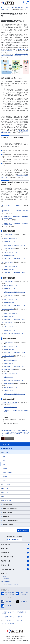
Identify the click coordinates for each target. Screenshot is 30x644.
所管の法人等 (6, 579)
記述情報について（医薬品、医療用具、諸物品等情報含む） (16, 411)
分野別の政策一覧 (8, 448)
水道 (4, 480)
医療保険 (5, 468)
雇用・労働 (5, 492)
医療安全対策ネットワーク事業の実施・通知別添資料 (15, 211)
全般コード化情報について (10, 239)
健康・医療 (5, 452)
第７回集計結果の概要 (8, 323)
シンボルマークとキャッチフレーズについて (8, 617)
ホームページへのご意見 (8, 624)
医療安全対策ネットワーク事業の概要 (12, 205)
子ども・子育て (6, 484)
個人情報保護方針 (21, 612)
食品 (4, 460)
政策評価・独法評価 (8, 525)
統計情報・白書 (15, 561)
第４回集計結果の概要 (8, 282)
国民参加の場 (15, 539)
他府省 (4, 576)
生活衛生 (5, 476)
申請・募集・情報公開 (15, 569)
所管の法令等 (15, 565)
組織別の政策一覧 (8, 505)
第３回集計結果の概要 (8, 262)
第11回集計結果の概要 (8, 383)
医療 (4, 464)
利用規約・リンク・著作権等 (8, 613)
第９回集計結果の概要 (8, 356)
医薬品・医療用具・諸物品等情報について (14, 245)
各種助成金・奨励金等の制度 (10, 509)
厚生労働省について (15, 557)
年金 (3, 496)
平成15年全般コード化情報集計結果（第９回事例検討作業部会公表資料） (15, 224)
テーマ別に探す (15, 545)
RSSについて (20, 620)
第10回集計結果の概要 (8, 370)
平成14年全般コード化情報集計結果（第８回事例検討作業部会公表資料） (15, 217)
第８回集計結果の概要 (8, 342)
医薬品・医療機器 (8, 472)
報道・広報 (15, 549)
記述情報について (8, 377)
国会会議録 (6, 517)
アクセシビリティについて (22, 617)
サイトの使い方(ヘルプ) (8, 620)
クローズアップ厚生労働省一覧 (10, 584)
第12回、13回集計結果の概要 (10, 403)
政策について (15, 553)
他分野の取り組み (7, 500)
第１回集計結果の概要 (8, 235)
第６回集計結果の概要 (8, 309)
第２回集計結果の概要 (8, 248)
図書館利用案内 (6, 581)
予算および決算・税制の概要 (10, 521)
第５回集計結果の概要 (8, 295)
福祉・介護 (5, 488)
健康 (4, 456)
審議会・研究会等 (8, 513)
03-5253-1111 (16, 638)
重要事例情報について (9, 242)
